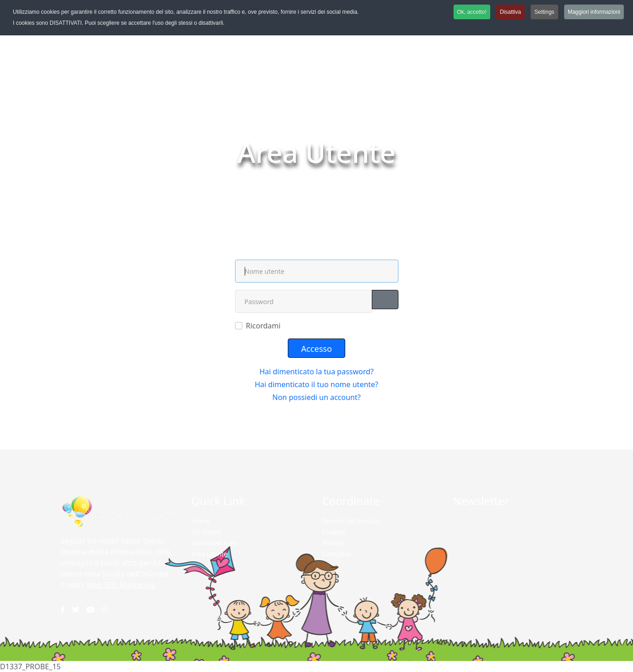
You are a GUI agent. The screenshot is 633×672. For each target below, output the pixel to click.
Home (293, 176)
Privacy (333, 543)
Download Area (214, 543)
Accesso (316, 349)
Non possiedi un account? (316, 397)
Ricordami (263, 326)
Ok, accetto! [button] (472, 12)
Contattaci (338, 554)
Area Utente (210, 554)
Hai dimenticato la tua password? (316, 372)
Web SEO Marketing (121, 585)
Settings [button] (544, 12)
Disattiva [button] (510, 12)
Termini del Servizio (352, 521)
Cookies (334, 532)
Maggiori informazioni (594, 12)
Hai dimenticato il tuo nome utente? (316, 384)
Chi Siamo (206, 532)
